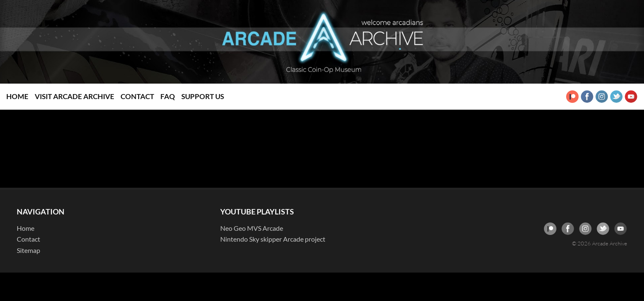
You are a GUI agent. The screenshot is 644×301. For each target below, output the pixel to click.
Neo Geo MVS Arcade (252, 228)
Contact (137, 96)
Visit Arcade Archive (75, 96)
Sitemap (28, 250)
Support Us (203, 96)
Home (17, 96)
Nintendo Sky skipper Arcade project (273, 239)
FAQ (168, 96)
